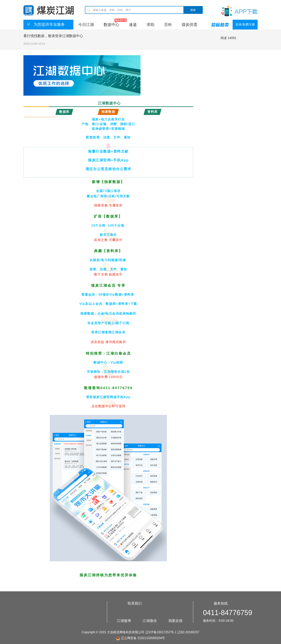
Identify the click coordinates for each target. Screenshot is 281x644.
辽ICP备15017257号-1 (161, 632)
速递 (133, 25)
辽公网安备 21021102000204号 (140, 638)
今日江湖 (86, 25)
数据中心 (111, 25)
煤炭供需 (189, 25)
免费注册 (249, 24)
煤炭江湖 (49, 10)
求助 (150, 25)
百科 (168, 25)
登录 (238, 24)
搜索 (193, 10)
